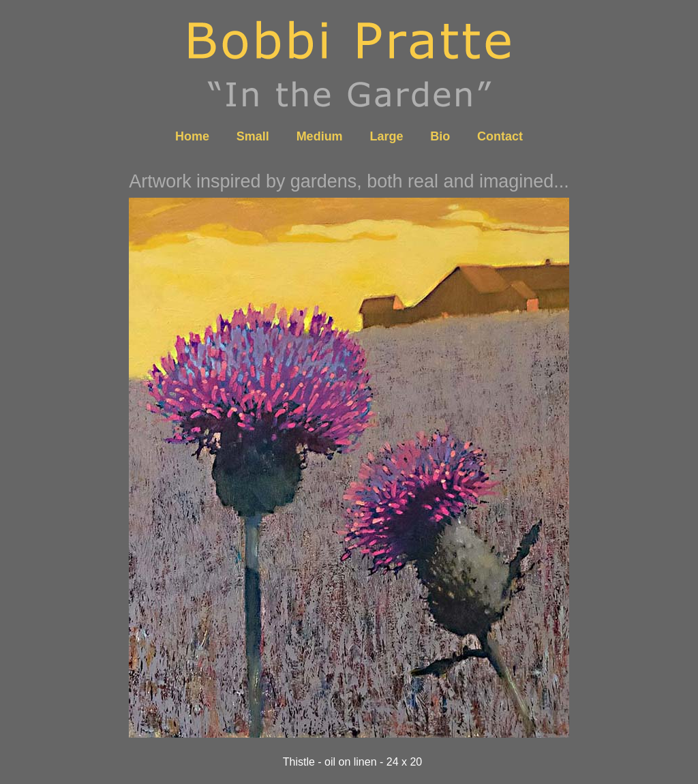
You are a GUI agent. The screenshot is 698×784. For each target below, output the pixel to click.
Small (253, 136)
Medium (320, 136)
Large (386, 136)
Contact (500, 136)
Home (192, 136)
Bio (440, 136)
